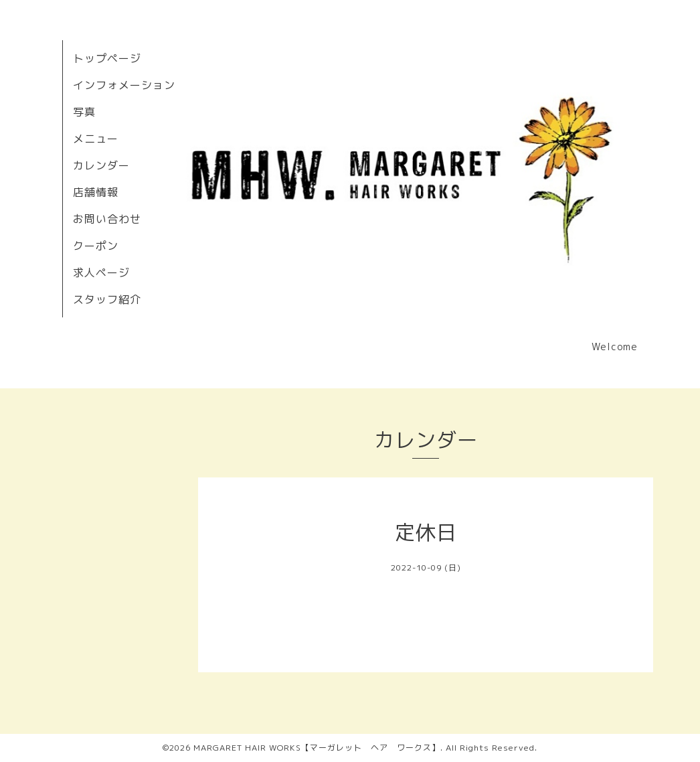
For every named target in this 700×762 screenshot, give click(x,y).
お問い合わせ (107, 219)
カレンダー (101, 165)
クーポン (96, 246)
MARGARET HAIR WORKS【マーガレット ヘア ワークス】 (317, 748)
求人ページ (101, 273)
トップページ (107, 58)
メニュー (96, 139)
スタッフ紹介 (107, 299)
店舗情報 (96, 192)
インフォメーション (124, 85)
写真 (84, 112)
